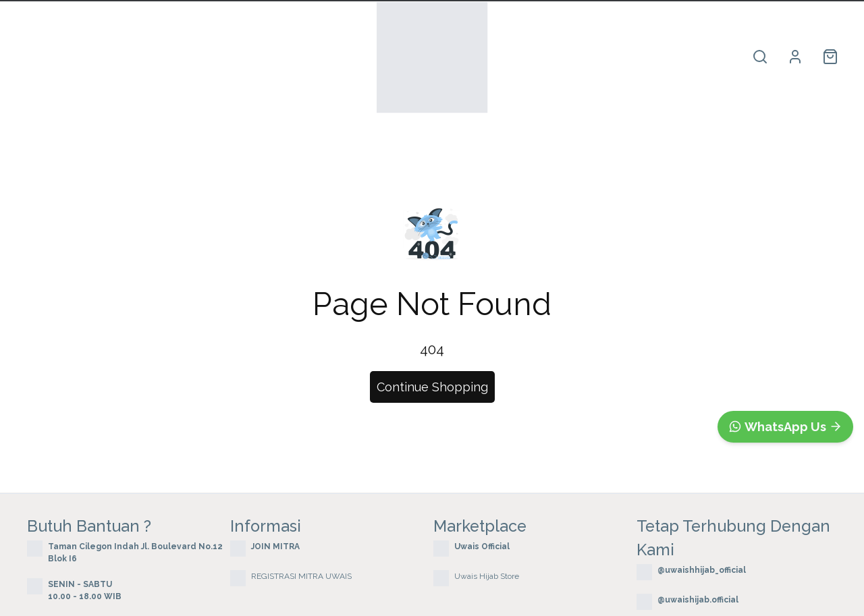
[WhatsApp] (785, 427)
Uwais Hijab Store (487, 576)
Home (42, 57)
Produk (116, 57)
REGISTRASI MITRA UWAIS (301, 576)
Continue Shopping (432, 387)
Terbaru (197, 57)
